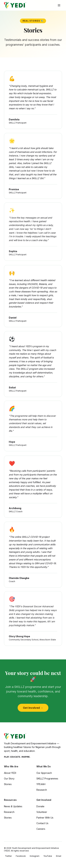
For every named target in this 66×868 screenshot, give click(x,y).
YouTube (48, 856)
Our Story (9, 779)
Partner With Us (45, 818)
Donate (40, 806)
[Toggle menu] (59, 5)
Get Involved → (33, 708)
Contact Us (42, 823)
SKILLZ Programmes (47, 779)
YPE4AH (41, 784)
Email (59, 856)
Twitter (8, 856)
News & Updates (13, 806)
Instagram (35, 856)
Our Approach (44, 773)
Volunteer (42, 812)
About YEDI (10, 773)
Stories (8, 784)
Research (42, 790)
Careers (41, 829)
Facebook (21, 856)
